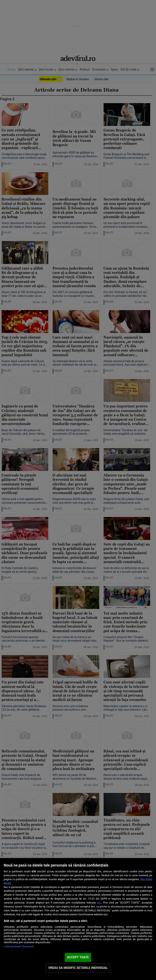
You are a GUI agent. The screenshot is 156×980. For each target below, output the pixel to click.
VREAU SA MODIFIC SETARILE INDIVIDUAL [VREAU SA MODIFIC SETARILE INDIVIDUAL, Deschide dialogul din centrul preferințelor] (78, 968)
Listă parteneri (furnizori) (19, 946)
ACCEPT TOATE (78, 957)
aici (99, 902)
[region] (78, 919)
